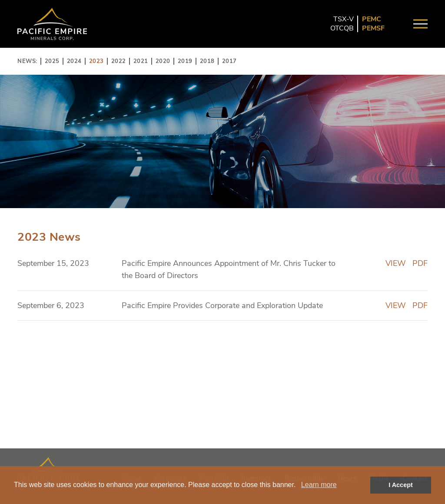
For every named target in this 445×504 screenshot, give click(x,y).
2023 (96, 61)
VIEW (396, 263)
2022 (119, 61)
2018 (207, 61)
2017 (229, 61)
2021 (141, 61)
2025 (52, 61)
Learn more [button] (319, 485)
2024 (74, 61)
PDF (420, 263)
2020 (163, 61)
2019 (185, 61)
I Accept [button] (400, 485)
